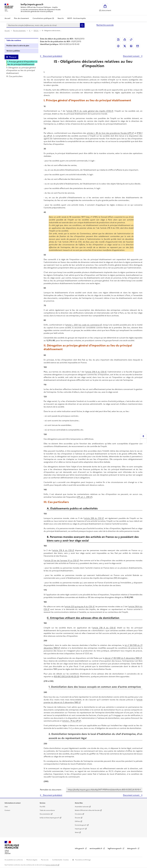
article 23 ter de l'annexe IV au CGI (61, 560)
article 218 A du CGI (95, 372)
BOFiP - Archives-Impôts (77, 18)
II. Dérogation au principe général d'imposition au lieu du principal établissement (21, 70)
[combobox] (43, 25)
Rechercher (82, 25)
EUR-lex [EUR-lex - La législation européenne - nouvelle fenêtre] (77, 821)
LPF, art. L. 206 (83, 497)
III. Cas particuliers (14, 76)
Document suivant (131, 56)
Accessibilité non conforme (14, 860)
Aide (6, 807)
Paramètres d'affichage (83, 860)
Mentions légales (32, 860)
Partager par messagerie (138, 46)
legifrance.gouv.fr (115, 848)
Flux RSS (42, 807)
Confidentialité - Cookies (61, 860)
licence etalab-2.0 (51, 865)
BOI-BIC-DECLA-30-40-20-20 (67, 676)
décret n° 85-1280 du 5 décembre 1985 (122, 658)
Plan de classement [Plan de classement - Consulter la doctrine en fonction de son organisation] (21, 18)
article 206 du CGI (93, 518)
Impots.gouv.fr (80, 829)
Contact (7, 810)
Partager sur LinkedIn (131, 46)
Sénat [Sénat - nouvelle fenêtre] (77, 832)
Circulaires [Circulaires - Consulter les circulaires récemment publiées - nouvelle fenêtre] (78, 814)
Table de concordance (47, 810)
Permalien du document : (51, 790)
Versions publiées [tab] (13, 51)
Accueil (7, 18)
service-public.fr (96, 848)
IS (30, 31)
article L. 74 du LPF (70, 721)
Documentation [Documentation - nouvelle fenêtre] (45, 814)
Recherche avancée (105, 25)
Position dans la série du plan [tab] (18, 46)
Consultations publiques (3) (43, 18)
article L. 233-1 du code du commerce (83, 325)
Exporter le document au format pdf (118, 40)
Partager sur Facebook (118, 46)
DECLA (36, 31)
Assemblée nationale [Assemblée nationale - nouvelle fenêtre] (82, 807)
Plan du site (45, 860)
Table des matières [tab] (14, 40)
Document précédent (52, 56)
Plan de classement (19, 31)
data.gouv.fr (132, 848)
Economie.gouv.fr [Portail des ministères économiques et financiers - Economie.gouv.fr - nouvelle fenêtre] (81, 825)
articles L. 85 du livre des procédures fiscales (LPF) (109, 133)
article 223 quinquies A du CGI (78, 607)
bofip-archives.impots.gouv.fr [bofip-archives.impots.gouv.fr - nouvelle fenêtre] (49, 818)
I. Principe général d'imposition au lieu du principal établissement (22, 63)
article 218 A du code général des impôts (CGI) (89, 111)
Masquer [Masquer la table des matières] (13, 57)
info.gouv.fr (80, 848)
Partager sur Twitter (125, 46)
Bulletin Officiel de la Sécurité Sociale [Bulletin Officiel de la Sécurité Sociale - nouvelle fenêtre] (87, 810)
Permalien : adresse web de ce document (131, 40)
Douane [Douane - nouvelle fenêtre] (78, 818)
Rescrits (61, 18)
